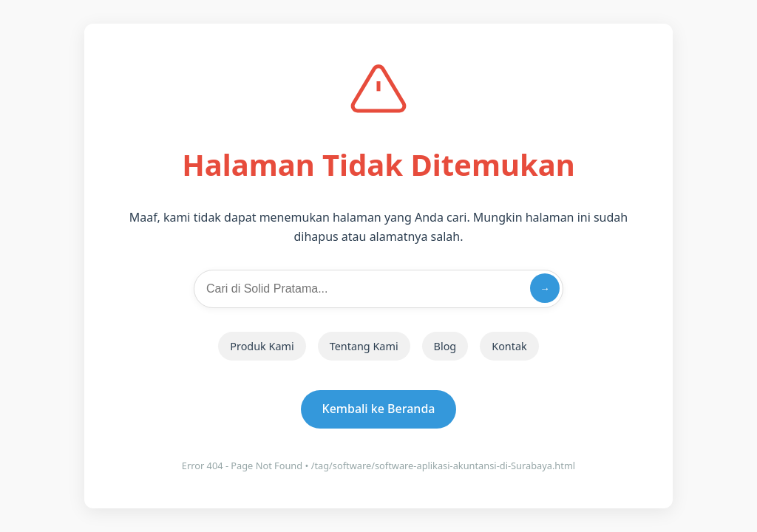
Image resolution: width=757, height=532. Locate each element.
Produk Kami (262, 346)
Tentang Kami (364, 346)
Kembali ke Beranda (379, 409)
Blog (445, 346)
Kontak (509, 346)
